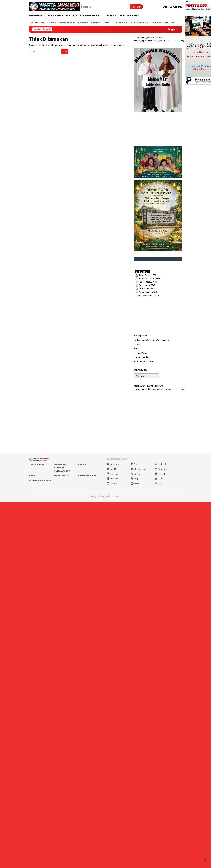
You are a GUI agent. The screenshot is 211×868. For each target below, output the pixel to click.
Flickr (135, 484)
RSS (158, 484)
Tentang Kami (140, 336)
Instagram (113, 474)
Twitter (135, 464)
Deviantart (161, 474)
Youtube (160, 479)
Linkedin (136, 474)
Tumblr (112, 469)
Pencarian (137, 7)
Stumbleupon (138, 469)
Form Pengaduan (142, 357)
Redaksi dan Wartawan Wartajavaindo (152, 340)
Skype (135, 479)
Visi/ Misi (138, 344)
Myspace (112, 479)
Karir (136, 349)
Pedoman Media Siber (144, 361)
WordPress (161, 469)
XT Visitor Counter (152, 295)
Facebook (113, 464)
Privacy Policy (141, 353)
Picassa (112, 484)
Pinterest (160, 464)
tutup (188, 2)
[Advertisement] (106, 425)
